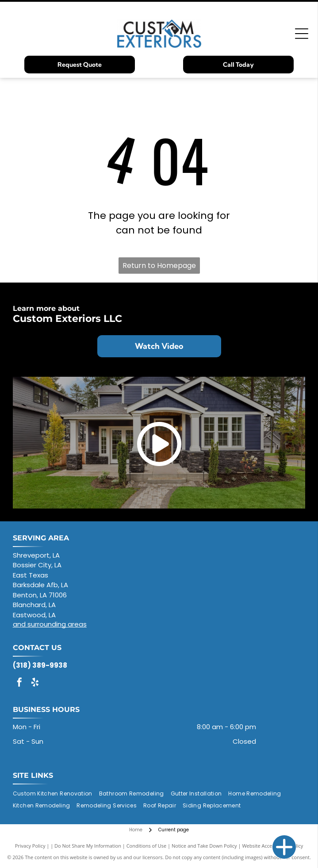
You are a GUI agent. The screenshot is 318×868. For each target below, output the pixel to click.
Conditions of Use (147, 846)
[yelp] (35, 683)
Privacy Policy (30, 846)
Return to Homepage (159, 266)
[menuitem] (56, 794)
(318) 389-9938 (40, 665)
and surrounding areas (50, 624)
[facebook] (19, 683)
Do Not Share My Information (88, 846)
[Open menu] (302, 34)
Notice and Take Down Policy (204, 846)
